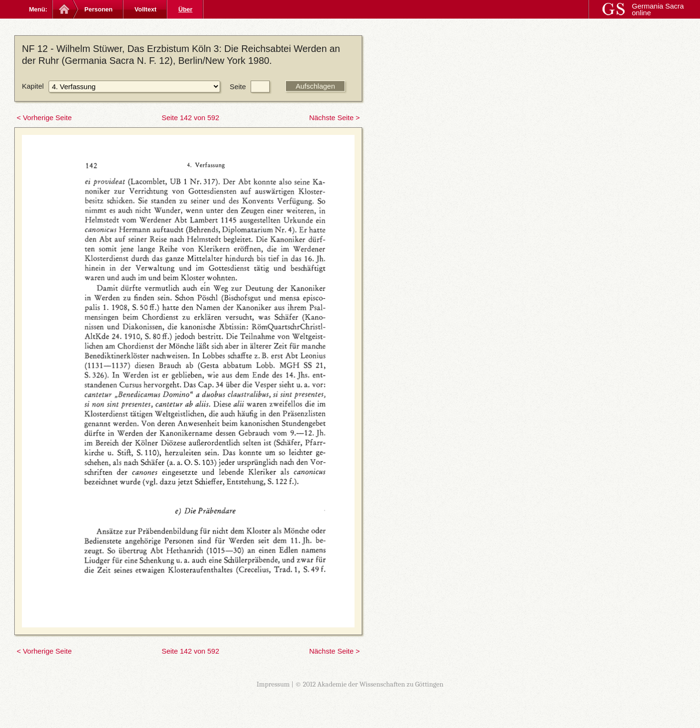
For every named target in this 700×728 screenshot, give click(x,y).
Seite (238, 87)
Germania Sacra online (658, 9)
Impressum (273, 684)
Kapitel (33, 86)
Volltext (145, 9)
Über (185, 9)
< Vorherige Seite (44, 118)
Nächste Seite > (335, 118)
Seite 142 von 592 (190, 118)
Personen (98, 9)
